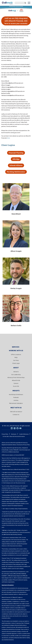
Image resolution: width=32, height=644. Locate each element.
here (8, 138)
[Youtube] (20, 428)
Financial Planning (16, 153)
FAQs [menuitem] (16, 357)
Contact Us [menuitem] (16, 415)
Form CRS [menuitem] (16, 386)
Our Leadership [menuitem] (16, 375)
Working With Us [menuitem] (16, 351)
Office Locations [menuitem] (16, 355)
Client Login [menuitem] (16, 363)
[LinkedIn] (12, 428)
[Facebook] (17, 428)
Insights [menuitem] (16, 391)
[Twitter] (15, 428)
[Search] (21, 3)
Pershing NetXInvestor (16, 172)
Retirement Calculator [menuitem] (16, 403)
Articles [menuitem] (16, 400)
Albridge (16, 159)
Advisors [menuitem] (16, 372)
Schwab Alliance (16, 165)
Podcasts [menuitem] (16, 397)
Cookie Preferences (24, 434)
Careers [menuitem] (16, 383)
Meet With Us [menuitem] (16, 408)
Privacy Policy (27, 445)
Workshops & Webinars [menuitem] (16, 394)
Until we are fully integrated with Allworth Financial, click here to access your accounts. (16, 21)
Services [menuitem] (16, 347)
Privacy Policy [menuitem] (5, 434)
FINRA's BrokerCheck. (14, 452)
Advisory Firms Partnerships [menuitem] (16, 377)
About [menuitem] (16, 368)
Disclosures (20, 445)
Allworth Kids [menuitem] (16, 380)
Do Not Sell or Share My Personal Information (14, 436)
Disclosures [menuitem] (14, 434)
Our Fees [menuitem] (16, 360)
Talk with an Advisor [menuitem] (16, 412)
